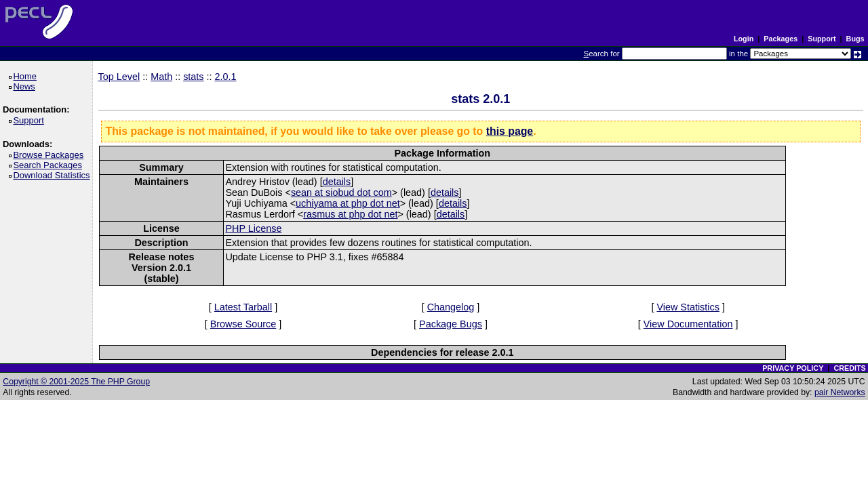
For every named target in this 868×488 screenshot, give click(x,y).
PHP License (253, 228)
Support (822, 39)
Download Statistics (54, 175)
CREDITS (849, 368)
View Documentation (688, 324)
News (26, 86)
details (337, 182)
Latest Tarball (243, 307)
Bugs (855, 39)
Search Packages (50, 165)
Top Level (119, 77)
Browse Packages (51, 155)
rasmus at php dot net (350, 214)
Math (161, 77)
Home (27, 76)
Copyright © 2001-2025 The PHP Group (76, 382)
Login (744, 39)
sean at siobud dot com (341, 192)
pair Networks (840, 392)
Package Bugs (451, 324)
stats (193, 77)
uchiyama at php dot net (348, 203)
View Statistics (688, 307)
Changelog (451, 307)
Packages (781, 39)
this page (510, 131)
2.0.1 (226, 77)
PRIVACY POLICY (793, 368)
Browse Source (243, 324)
